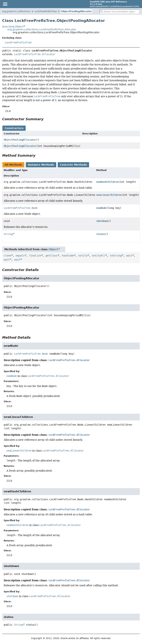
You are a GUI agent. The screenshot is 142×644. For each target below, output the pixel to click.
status (101, 234)
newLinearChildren (109, 195)
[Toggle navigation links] (5, 4)
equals (20, 256)
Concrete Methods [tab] (73, 165)
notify (83, 256)
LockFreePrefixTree (46, 11)
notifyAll (98, 256)
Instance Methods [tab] (41, 165)
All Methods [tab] (13, 165)
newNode (101, 208)
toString (116, 256)
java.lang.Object (13, 26)
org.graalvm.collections (16, 11)
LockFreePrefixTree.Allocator (35, 54)
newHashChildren (107, 182)
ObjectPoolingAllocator (76, 11)
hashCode (68, 256)
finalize (35, 256)
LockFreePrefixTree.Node (21, 208)
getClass (51, 256)
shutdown (102, 221)
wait (129, 256)
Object (53, 249)
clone (7, 256)
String (8, 234)
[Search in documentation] (119, 11)
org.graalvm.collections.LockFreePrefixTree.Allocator (42, 29)
